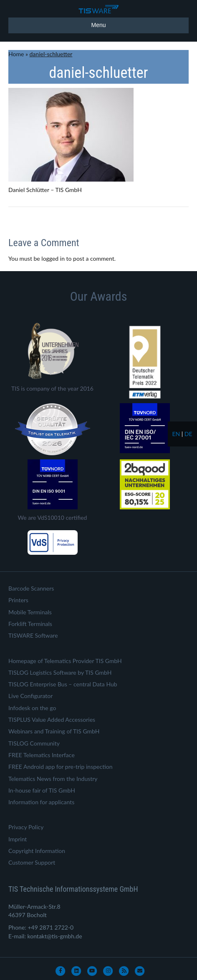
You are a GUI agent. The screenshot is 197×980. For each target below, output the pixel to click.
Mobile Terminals (30, 612)
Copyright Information (37, 851)
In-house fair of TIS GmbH (42, 790)
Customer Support (32, 862)
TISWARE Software (33, 635)
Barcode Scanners (31, 588)
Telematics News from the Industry (53, 779)
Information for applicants (41, 802)
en (176, 434)
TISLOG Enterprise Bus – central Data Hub (63, 684)
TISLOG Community (34, 743)
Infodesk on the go (32, 708)
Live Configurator (30, 696)
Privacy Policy (26, 827)
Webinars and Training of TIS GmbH (54, 731)
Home (16, 54)
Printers (18, 600)
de (188, 434)
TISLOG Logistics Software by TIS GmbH (60, 672)
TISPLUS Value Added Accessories (52, 719)
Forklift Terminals (30, 624)
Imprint (18, 839)
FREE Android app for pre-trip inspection (61, 767)
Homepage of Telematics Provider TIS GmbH (65, 661)
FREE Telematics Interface (42, 755)
